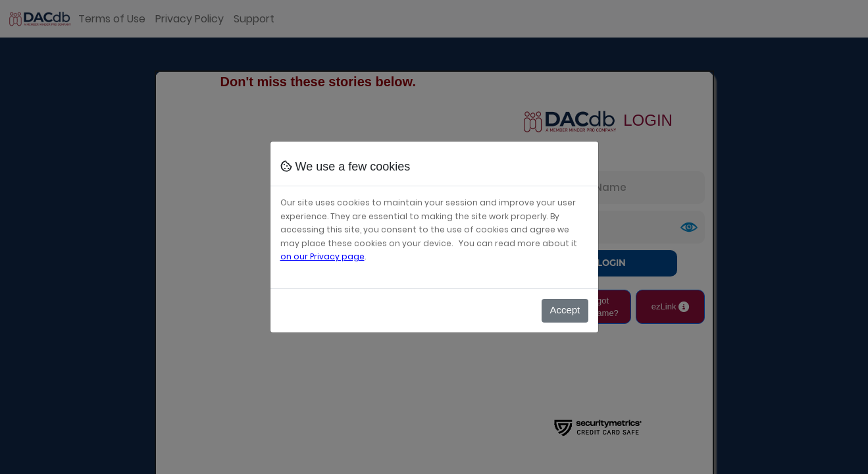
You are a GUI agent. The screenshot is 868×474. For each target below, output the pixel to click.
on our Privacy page (322, 256)
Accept (565, 310)
